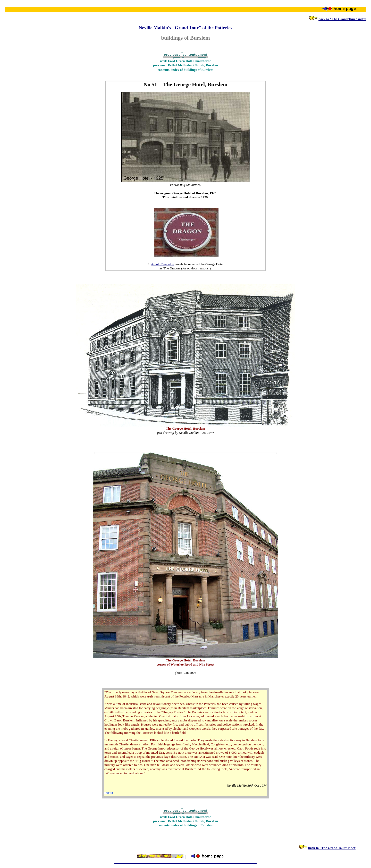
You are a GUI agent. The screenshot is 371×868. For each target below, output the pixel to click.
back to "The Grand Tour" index (342, 19)
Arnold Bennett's (162, 264)
